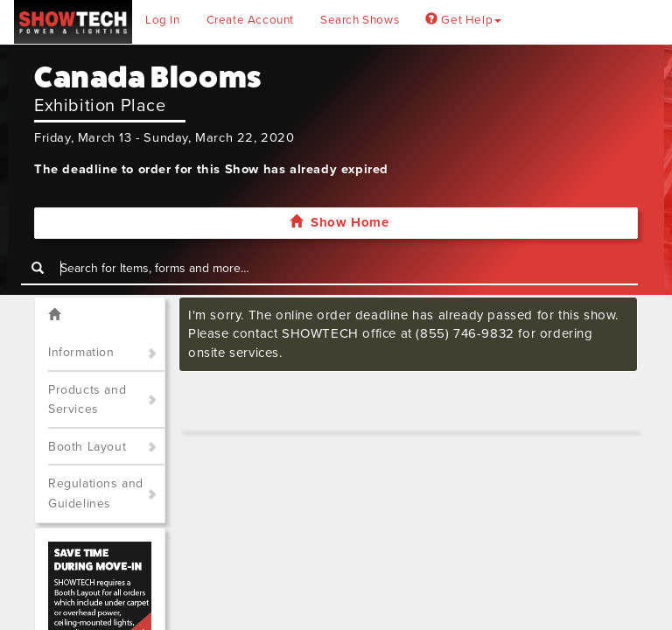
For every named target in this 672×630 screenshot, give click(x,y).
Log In (163, 20)
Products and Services (87, 400)
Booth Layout (87, 447)
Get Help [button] (463, 20)
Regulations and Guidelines (96, 493)
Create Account (250, 20)
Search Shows (360, 20)
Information (81, 352)
